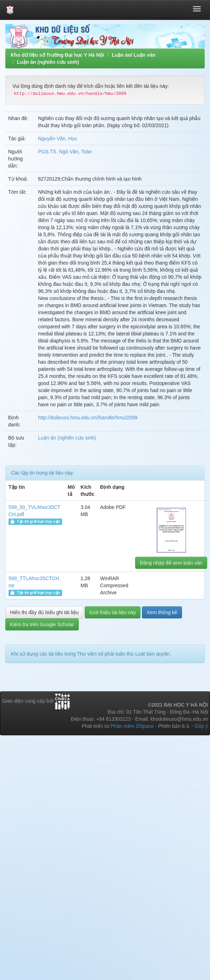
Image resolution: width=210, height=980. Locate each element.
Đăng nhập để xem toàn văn (171, 563)
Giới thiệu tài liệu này (113, 612)
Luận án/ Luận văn (134, 55)
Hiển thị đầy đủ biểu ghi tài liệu (44, 612)
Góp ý (201, 726)
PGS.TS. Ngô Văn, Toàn (65, 152)
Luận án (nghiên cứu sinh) (48, 62)
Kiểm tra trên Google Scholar (42, 624)
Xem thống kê (162, 612)
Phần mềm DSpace (132, 726)
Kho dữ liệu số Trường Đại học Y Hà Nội (57, 55)
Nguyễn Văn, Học (57, 138)
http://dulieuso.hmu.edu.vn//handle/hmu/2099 (88, 418)
